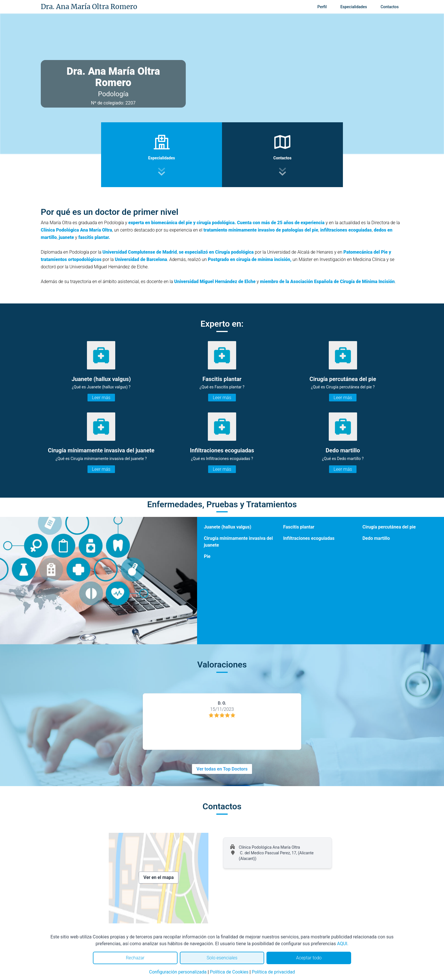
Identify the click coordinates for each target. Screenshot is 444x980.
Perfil (322, 7)
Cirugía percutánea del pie (389, 527)
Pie (207, 556)
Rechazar (135, 958)
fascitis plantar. (94, 237)
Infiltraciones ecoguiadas (309, 538)
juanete (66, 237)
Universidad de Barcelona (141, 259)
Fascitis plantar (299, 527)
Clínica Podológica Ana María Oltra (76, 230)
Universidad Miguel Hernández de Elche (215, 282)
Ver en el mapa (159, 877)
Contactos (390, 7)
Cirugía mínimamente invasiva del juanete (238, 542)
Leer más (101, 398)
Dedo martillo (376, 538)
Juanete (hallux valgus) (228, 527)
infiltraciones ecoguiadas (346, 230)
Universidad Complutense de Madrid (140, 252)
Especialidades (354, 7)
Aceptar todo (309, 958)
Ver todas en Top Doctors (222, 769)
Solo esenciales (222, 958)
